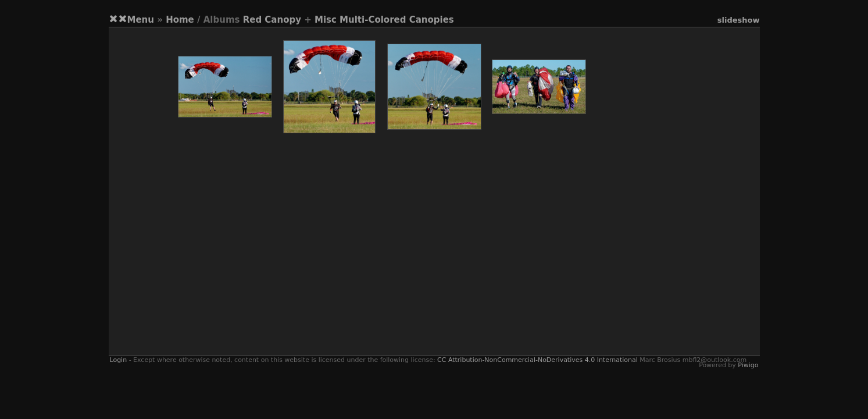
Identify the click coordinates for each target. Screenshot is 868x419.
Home (180, 20)
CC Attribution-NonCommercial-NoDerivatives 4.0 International (537, 360)
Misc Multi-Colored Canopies (384, 20)
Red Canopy (272, 20)
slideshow (739, 20)
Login (119, 360)
